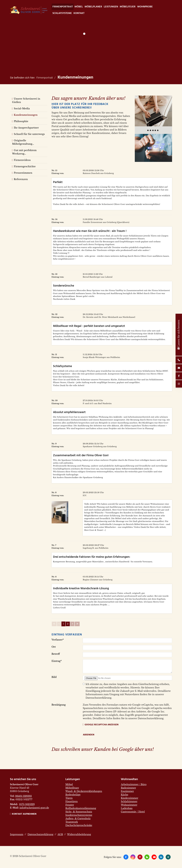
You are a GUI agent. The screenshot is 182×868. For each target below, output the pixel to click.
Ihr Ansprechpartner (26, 128)
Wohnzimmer (129, 805)
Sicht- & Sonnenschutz (79, 812)
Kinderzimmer (130, 798)
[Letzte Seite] (77, 624)
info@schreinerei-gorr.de (34, 808)
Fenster (70, 805)
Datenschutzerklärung (40, 834)
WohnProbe (145, 7)
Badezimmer (128, 788)
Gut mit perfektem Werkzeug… (24, 152)
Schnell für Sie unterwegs (29, 134)
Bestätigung (59, 705)
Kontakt (79, 13)
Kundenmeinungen (75, 78)
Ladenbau (127, 808)
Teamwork (72, 822)
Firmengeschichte (25, 166)
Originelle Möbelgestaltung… (23, 142)
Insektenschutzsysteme (79, 815)
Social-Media (22, 108)
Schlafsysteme (62, 13)
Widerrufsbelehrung (79, 834)
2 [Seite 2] (68, 624)
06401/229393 (23, 796)
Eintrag (57, 661)
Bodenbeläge (73, 795)
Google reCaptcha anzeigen (102, 725)
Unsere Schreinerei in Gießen (26, 100)
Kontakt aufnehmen (24, 814)
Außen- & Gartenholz (78, 818)
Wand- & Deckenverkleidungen (84, 791)
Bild (54, 677)
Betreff (56, 654)
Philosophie (21, 121)
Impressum (17, 834)
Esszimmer (127, 791)
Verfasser (58, 640)
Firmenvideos (22, 160)
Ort (54, 647)
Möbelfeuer (128, 7)
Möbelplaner (93, 7)
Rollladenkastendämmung (81, 808)
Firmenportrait (63, 7)
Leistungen (111, 7)
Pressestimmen (23, 173)
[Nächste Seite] (72, 624)
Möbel (79, 7)
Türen (69, 798)
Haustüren (72, 801)
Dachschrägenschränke (79, 825)
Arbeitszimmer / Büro (134, 784)
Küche (125, 795)
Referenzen (21, 179)
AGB (60, 834)
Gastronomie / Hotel (133, 812)
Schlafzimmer (129, 801)
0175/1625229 (27, 804)
